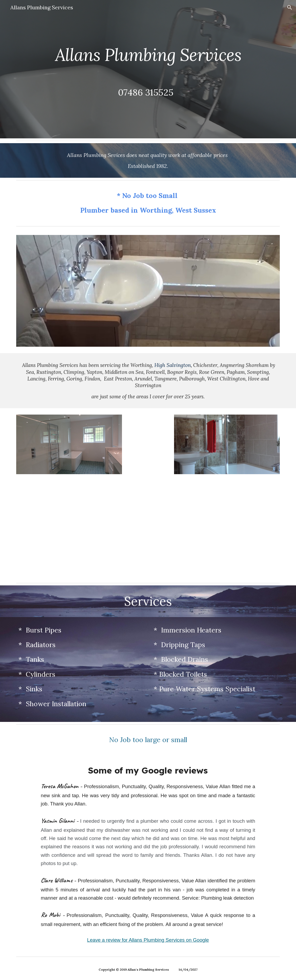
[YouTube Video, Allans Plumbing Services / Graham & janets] (216, 531)
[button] (290, 7)
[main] (148, 55)
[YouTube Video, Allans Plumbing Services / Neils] (81, 531)
